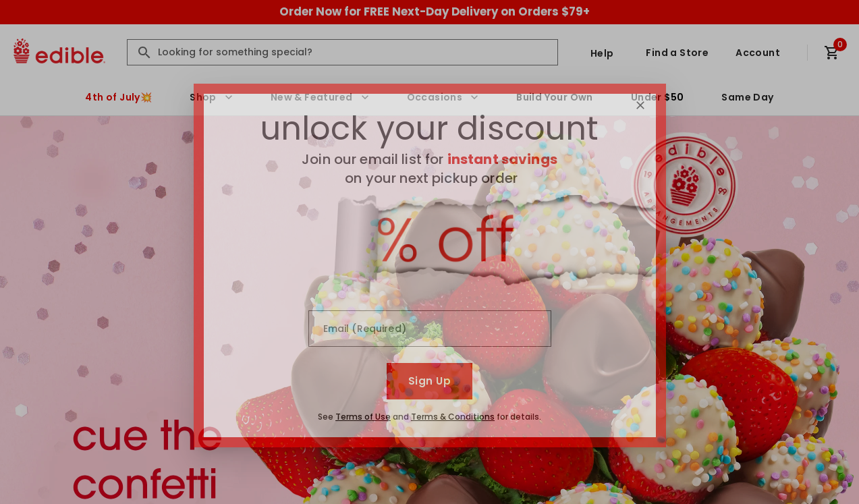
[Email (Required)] (430, 329)
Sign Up (429, 381)
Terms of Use (363, 417)
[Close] (640, 105)
